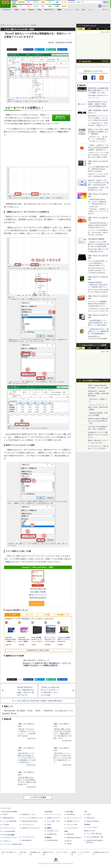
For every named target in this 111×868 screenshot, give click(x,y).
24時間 (89, 29)
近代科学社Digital (52, 840)
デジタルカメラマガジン (10, 838)
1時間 (81, 29)
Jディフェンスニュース (74, 818)
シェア (30, 50)
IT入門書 (46, 615)
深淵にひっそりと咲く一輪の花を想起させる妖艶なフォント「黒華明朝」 (98, 132)
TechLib (69, 844)
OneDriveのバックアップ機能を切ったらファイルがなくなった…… (98, 435)
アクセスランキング (89, 26)
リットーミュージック (54, 814)
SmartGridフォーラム (29, 814)
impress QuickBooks (93, 821)
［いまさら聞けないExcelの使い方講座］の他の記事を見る (38, 701)
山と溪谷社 (48, 828)
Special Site (86, 61)
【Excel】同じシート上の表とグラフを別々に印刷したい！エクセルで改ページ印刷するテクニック (62, 758)
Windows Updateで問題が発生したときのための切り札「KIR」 (98, 421)
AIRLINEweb (71, 814)
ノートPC (12, 615)
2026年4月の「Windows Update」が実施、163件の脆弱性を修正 (98, 393)
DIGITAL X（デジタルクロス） (31, 828)
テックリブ (68, 841)
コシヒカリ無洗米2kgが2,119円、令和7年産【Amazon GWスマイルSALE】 (98, 169)
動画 (83, 10)
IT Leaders (6, 825)
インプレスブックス (28, 837)
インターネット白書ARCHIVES (12, 844)
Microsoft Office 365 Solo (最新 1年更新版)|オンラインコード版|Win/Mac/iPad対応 (38, 593)
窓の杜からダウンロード (62, 118)
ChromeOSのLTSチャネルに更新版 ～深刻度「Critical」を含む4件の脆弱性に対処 (98, 104)
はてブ (41, 50)
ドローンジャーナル (9, 828)
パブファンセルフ (92, 827)
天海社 (89, 814)
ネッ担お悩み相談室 (9, 831)
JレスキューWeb (72, 825)
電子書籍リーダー (63, 615)
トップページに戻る (38, 797)
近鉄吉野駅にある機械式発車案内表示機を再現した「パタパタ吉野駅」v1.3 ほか (98, 90)
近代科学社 (48, 838)
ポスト (13, 50)
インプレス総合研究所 (10, 821)
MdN (66, 831)
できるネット (7, 841)
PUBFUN (87, 825)
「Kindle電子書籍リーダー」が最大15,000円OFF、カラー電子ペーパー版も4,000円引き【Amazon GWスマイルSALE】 (98, 325)
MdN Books (70, 834)
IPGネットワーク (90, 831)
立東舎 (49, 825)
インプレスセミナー (28, 825)
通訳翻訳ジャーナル (73, 821)
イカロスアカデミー (73, 828)
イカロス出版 (69, 812)
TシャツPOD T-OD (53, 821)
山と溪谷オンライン (53, 831)
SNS (77, 10)
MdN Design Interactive (74, 838)
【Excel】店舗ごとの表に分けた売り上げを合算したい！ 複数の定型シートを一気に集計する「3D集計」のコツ (62, 734)
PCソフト (29, 615)
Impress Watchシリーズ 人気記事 (94, 345)
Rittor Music (49, 812)
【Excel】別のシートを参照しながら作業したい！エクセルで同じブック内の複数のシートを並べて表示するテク (27, 758)
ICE (86, 812)
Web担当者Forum (8, 818)
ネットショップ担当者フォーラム (32, 818)
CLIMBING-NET (52, 834)
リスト (20, 50)
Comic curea (90, 818)
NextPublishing (27, 840)
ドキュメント (69, 10)
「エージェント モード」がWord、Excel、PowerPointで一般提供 (98, 407)
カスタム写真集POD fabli (95, 837)
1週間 (98, 29)
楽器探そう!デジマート (54, 818)
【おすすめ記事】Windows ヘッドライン (96, 381)
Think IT (5, 814)
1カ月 (106, 29)
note (52, 50)
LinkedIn (64, 50)
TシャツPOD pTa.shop (94, 834)
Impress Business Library (30, 821)
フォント (91, 10)
